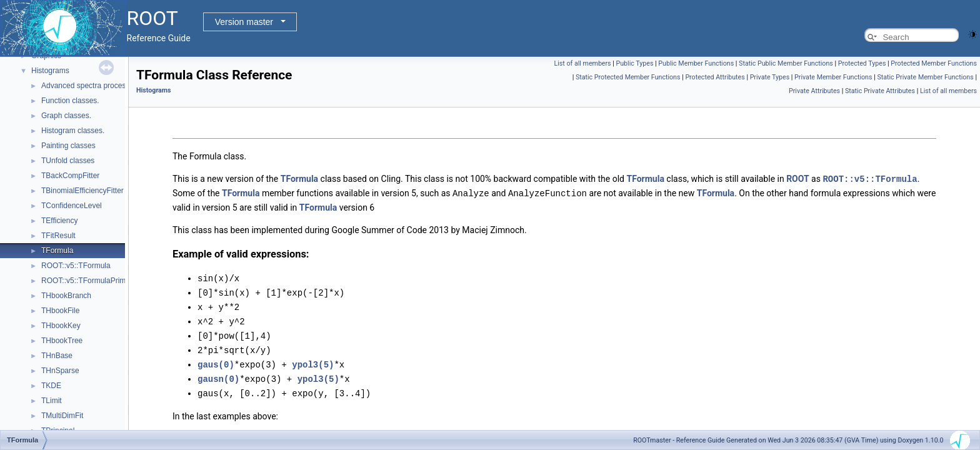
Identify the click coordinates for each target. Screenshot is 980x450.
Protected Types (862, 63)
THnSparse (60, 371)
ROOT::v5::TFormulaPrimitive (90, 281)
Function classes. (70, 101)
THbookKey (61, 326)
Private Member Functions (833, 77)
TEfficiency (59, 221)
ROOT (798, 179)
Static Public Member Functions (786, 63)
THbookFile (60, 311)
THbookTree (62, 341)
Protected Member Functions (934, 63)
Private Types (770, 77)
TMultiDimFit (62, 416)
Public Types (635, 63)
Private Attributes (814, 91)
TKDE (51, 386)
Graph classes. (66, 116)
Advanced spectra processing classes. (105, 86)
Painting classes (68, 146)
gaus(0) (216, 359)
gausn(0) (218, 373)
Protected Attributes (715, 77)
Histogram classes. (73, 131)
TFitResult (58, 236)
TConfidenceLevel (72, 206)
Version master (244, 22)
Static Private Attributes (880, 91)
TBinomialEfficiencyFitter (82, 191)
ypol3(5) (313, 359)
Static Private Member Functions (925, 77)
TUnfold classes (68, 161)
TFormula (57, 251)
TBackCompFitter (70, 176)
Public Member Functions (696, 63)
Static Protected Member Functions (628, 77)
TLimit (52, 401)
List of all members (583, 63)
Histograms (50, 71)
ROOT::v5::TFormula (76, 266)
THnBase (57, 356)
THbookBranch (66, 296)
